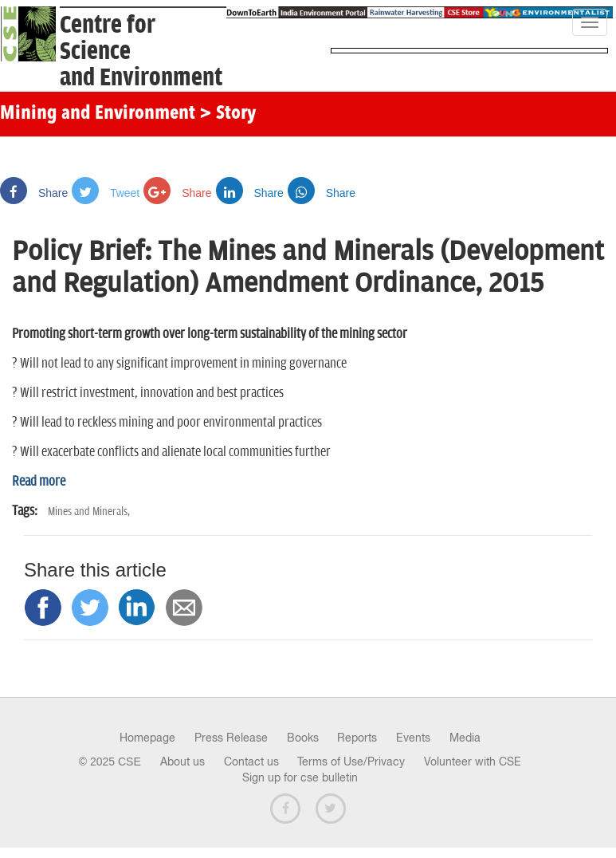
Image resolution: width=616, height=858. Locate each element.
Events (413, 738)
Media (465, 738)
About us (182, 762)
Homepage (147, 738)
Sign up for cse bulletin (300, 777)
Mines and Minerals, (89, 512)
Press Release (231, 738)
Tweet (106, 193)
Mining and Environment (98, 114)
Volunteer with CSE (473, 762)
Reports (357, 738)
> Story (228, 114)
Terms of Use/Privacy (351, 762)
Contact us (251, 762)
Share (34, 193)
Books (303, 738)
